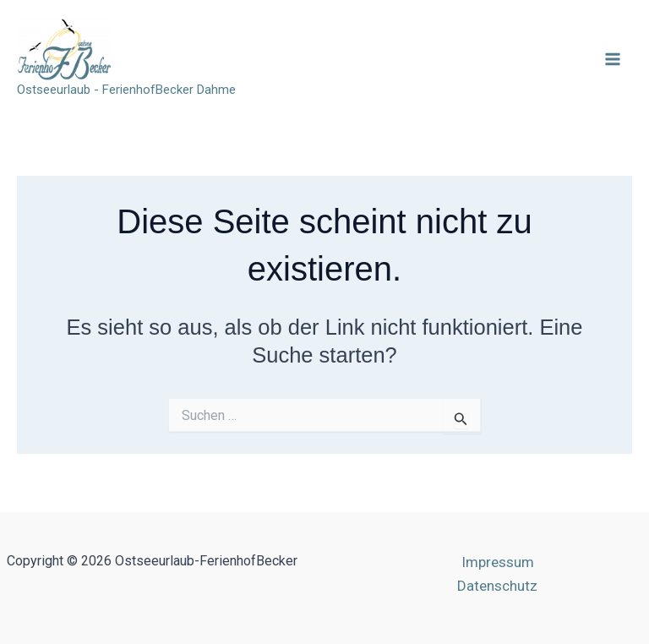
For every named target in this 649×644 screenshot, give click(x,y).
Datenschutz (497, 586)
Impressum (498, 562)
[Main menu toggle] (614, 59)
